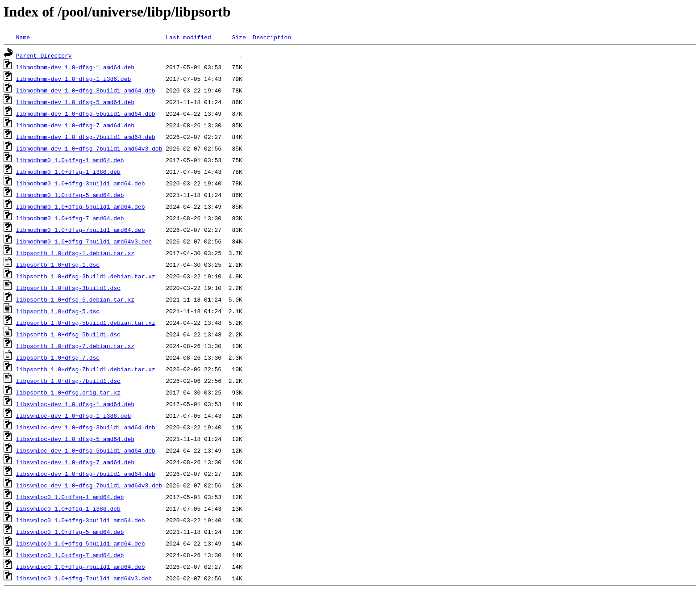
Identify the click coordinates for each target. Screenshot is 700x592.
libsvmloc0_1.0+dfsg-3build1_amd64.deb (81, 520)
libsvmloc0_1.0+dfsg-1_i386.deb (68, 508)
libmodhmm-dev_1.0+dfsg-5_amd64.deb (75, 102)
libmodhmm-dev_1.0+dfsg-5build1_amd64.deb (86, 113)
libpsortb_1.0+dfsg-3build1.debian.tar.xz (86, 276)
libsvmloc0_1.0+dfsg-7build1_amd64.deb (81, 567)
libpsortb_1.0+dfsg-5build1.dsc (68, 334)
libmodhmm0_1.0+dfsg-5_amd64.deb (70, 195)
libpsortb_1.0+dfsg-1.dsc (58, 265)
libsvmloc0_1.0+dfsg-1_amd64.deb (70, 497)
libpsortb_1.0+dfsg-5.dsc (58, 311)
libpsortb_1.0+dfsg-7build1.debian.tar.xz (86, 369)
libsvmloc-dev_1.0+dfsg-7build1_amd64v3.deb (89, 485)
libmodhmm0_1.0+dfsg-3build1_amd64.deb (81, 183)
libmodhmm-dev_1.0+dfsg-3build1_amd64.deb (86, 90)
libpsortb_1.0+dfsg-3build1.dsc (68, 288)
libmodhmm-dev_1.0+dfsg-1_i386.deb (73, 79)
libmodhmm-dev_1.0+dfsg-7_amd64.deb (75, 125)
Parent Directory (44, 55)
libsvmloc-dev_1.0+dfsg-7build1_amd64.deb (86, 474)
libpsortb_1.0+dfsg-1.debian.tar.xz (75, 253)
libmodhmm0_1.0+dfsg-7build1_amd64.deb (81, 230)
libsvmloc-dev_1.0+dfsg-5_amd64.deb (75, 439)
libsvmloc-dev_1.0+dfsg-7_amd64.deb (75, 462)
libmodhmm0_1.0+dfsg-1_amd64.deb (70, 160)
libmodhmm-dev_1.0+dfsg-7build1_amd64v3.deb (89, 148)
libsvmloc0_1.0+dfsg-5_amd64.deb (70, 532)
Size (239, 37)
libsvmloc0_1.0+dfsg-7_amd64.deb (70, 555)
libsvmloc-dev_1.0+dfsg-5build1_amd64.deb (86, 450)
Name (23, 37)
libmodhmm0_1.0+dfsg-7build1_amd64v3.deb (84, 241)
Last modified (188, 37)
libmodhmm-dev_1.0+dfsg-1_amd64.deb (75, 67)
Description (272, 37)
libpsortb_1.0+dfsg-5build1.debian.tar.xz (86, 323)
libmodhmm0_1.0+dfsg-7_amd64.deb (70, 218)
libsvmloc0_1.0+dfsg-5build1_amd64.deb (81, 543)
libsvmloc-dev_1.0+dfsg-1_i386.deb (73, 416)
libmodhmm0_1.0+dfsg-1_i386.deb (68, 172)
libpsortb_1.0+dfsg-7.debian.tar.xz (75, 346)
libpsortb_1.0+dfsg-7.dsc (58, 357)
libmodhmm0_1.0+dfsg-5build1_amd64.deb (81, 206)
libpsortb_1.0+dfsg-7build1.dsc (68, 381)
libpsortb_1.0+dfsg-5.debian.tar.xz (75, 299)
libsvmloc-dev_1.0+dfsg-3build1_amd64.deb (86, 427)
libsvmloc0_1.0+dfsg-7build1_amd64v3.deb (84, 578)
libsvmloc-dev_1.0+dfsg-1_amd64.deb (75, 404)
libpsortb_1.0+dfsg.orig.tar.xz (68, 392)
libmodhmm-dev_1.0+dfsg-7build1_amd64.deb (86, 137)
